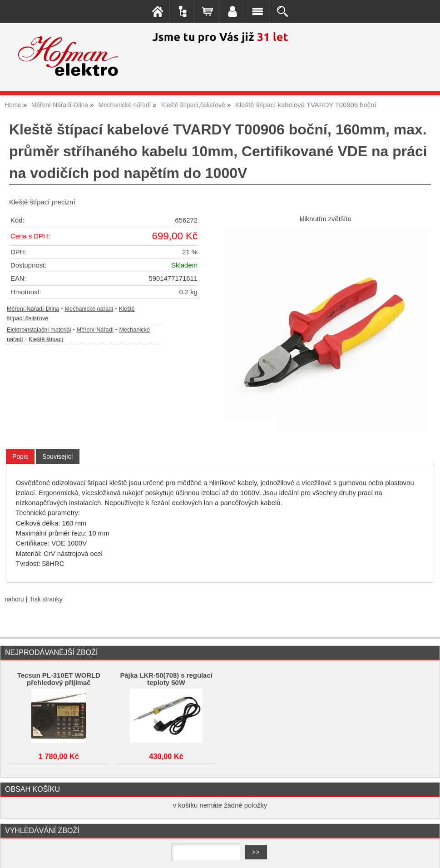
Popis (20, 456)
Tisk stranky (46, 599)
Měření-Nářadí (95, 330)
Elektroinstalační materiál (39, 330)
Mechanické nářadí (89, 309)
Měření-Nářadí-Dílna (33, 309)
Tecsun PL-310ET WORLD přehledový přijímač (59, 679)
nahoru (14, 599)
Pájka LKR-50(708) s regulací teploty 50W (166, 679)
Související (58, 456)
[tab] (20, 457)
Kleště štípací (46, 339)
